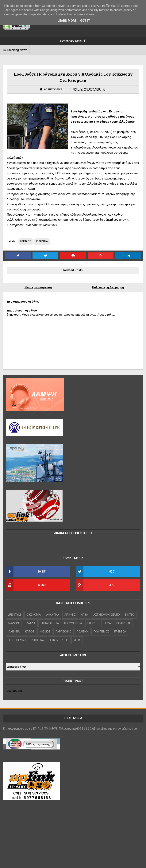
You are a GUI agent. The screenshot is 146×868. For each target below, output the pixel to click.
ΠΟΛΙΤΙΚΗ (83, 632)
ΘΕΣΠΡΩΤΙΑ (123, 623)
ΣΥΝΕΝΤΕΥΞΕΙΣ (59, 640)
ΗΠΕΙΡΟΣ (26, 241)
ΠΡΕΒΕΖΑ (120, 632)
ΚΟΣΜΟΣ (45, 632)
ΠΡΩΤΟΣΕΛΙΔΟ (17, 640)
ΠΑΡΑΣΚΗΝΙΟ (63, 632)
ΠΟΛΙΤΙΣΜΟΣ (101, 632)
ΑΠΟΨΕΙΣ (70, 615)
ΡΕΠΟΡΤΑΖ (38, 640)
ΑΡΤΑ (85, 615)
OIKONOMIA (34, 615)
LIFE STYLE (15, 615)
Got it (85, 21)
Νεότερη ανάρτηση (38, 287)
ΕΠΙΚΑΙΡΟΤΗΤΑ (50, 623)
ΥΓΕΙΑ (77, 640)
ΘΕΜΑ (107, 623)
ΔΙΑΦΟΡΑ (14, 623)
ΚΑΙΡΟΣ (30, 632)
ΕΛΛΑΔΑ (30, 623)
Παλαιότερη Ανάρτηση (108, 287)
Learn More (67, 21)
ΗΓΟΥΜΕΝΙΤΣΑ (73, 623)
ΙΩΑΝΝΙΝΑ (42, 241)
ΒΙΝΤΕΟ (130, 615)
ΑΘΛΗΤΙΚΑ (53, 615)
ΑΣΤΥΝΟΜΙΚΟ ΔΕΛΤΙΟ (107, 615)
